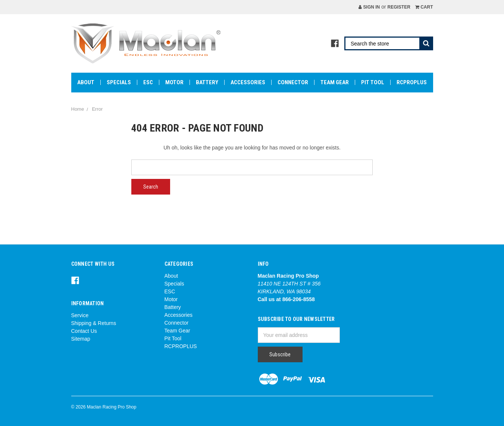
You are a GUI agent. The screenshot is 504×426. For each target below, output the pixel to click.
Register (399, 7)
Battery (207, 82)
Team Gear (335, 82)
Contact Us (84, 331)
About (86, 82)
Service (80, 315)
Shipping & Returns (94, 323)
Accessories (248, 82)
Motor (174, 82)
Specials (119, 82)
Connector (293, 82)
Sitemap (81, 339)
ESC (148, 82)
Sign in (369, 7)
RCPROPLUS (412, 82)
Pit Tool (373, 82)
